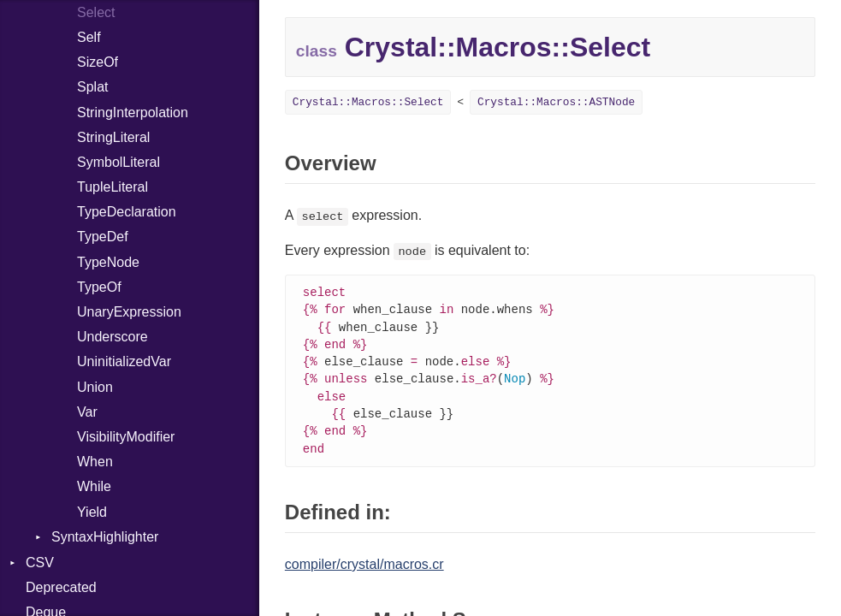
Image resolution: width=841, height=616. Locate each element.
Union (95, 387)
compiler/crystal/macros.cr (364, 573)
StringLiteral (113, 137)
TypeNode (108, 262)
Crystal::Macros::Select (368, 102)
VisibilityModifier (126, 437)
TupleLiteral (113, 187)
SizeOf (98, 62)
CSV (40, 563)
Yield (92, 512)
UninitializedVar (124, 361)
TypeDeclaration (127, 212)
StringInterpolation (133, 113)
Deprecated (61, 587)
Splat (92, 87)
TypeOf (99, 287)
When (95, 462)
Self (89, 37)
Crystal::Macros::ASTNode (556, 102)
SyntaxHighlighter (105, 537)
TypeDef (103, 237)
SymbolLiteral (118, 162)
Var (87, 412)
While (94, 486)
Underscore (113, 337)
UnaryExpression (129, 312)
